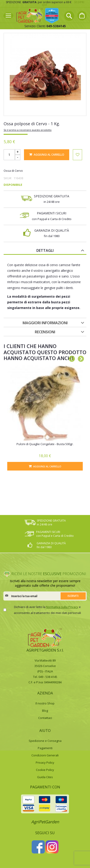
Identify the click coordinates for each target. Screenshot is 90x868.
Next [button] (80, 358)
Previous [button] (71, 358)
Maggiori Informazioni (45, 323)
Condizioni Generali (45, 755)
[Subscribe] (73, 596)
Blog (45, 711)
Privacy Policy (45, 763)
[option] (45, 418)
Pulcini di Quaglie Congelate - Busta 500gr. (45, 444)
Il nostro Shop (45, 703)
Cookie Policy (45, 770)
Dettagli (45, 250)
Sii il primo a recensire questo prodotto (28, 130)
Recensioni (45, 332)
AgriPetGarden (45, 822)
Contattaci (45, 718)
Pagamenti (45, 748)
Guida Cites (45, 777)
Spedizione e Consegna (45, 741)
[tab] (45, 250)
